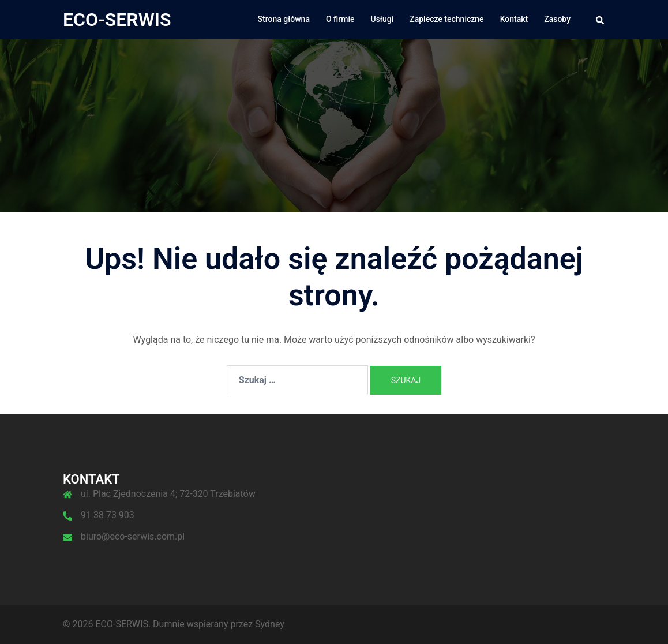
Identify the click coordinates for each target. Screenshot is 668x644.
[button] (601, 20)
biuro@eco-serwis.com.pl (133, 536)
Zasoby (557, 19)
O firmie (340, 19)
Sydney (270, 624)
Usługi (382, 19)
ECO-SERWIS (117, 20)
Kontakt (514, 19)
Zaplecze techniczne (446, 19)
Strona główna (284, 19)
